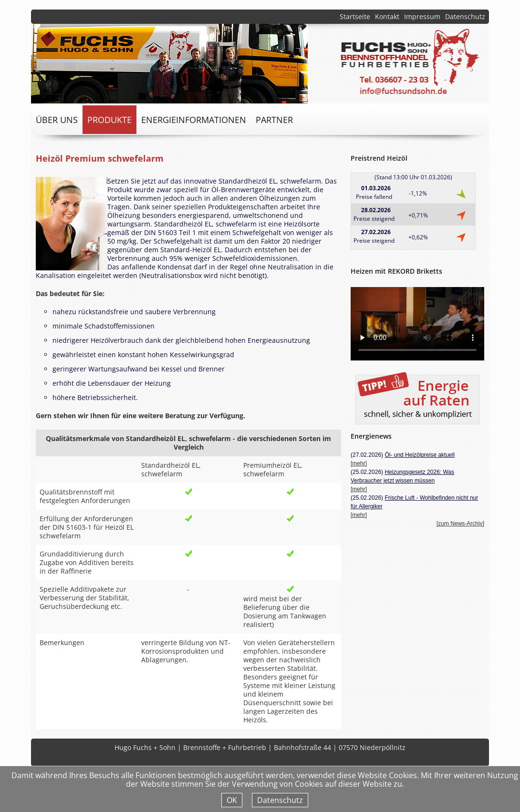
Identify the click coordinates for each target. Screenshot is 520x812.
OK (232, 800)
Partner (274, 120)
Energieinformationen (194, 120)
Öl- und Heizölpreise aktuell (420, 455)
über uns (57, 120)
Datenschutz (465, 16)
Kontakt (387, 16)
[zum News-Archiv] (460, 524)
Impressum (422, 16)
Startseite (355, 16)
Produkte (109, 120)
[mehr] (359, 463)
